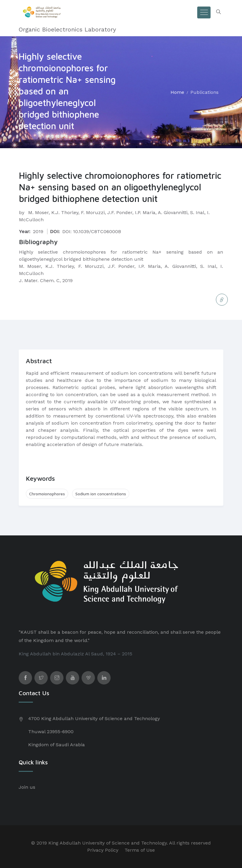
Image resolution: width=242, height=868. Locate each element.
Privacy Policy (103, 850)
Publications (204, 92)
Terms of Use (140, 850)
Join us (27, 787)
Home (177, 92)
